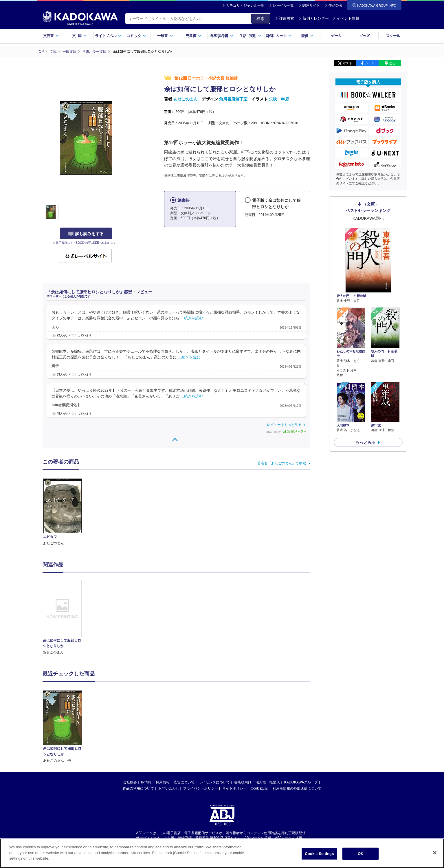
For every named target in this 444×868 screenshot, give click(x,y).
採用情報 (163, 782)
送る (392, 63)
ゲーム (336, 36)
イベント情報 (346, 18)
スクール (393, 36)
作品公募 (335, 6)
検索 (260, 19)
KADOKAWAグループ (301, 782)
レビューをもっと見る (284, 425)
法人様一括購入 (268, 782)
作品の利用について (138, 788)
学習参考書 (222, 36)
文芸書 (51, 36)
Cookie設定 (259, 788)
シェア (370, 63)
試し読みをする (86, 234)
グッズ (365, 36)
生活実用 (251, 36)
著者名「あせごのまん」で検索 (282, 463)
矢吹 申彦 (279, 99)
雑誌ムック (279, 36)
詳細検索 (285, 18)
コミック (136, 36)
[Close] (435, 853)
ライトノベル (108, 36)
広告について (184, 782)
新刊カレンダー (314, 18)
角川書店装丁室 (233, 99)
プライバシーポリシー (201, 788)
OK (361, 854)
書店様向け (243, 782)
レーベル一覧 (283, 6)
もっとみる (366, 442)
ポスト (347, 63)
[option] (65, 618)
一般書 (165, 36)
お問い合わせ (169, 788)
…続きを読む (192, 318)
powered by (286, 432)
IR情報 (146, 782)
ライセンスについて (214, 782)
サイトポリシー (234, 788)
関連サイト (311, 6)
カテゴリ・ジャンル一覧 (245, 6)
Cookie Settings (319, 854)
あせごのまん (186, 99)
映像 (308, 36)
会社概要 (130, 782)
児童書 (193, 36)
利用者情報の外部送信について (297, 788)
